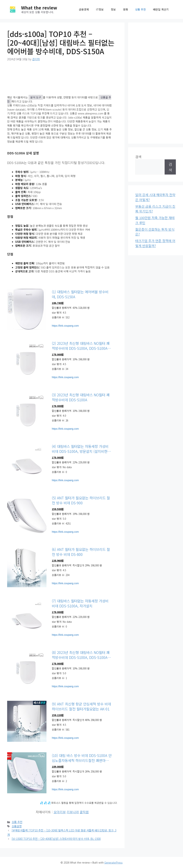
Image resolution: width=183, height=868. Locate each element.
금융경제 (84, 9)
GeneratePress (113, 862)
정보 (113, 9)
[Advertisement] (156, 83)
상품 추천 (140, 9)
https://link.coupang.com (65, 326)
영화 (125, 9)
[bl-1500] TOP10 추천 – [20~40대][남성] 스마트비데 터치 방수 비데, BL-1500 (56, 839)
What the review (39, 7)
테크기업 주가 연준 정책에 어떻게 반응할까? (155, 243)
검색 (138, 157)
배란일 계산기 (161, 9)
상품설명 (17, 826)
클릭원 (84, 812)
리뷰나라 (73, 812)
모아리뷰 (60, 812)
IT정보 (100, 9)
